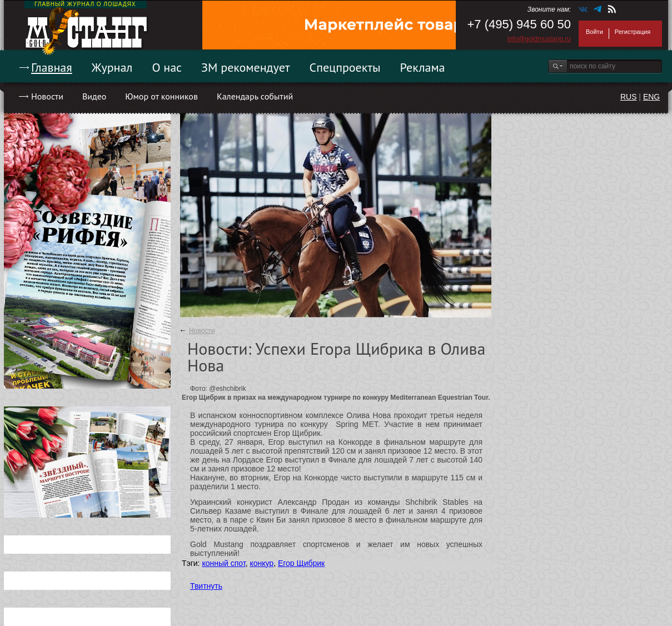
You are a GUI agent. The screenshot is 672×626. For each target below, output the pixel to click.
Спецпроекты (345, 67)
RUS (629, 97)
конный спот (223, 563)
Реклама (423, 67)
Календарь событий (255, 96)
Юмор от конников (161, 96)
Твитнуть (206, 586)
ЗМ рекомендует (246, 67)
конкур (262, 563)
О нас (167, 67)
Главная (52, 67)
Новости (47, 96)
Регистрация (633, 32)
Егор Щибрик (301, 563)
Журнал (112, 67)
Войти (594, 32)
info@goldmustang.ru (539, 39)
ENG (651, 97)
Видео (94, 96)
